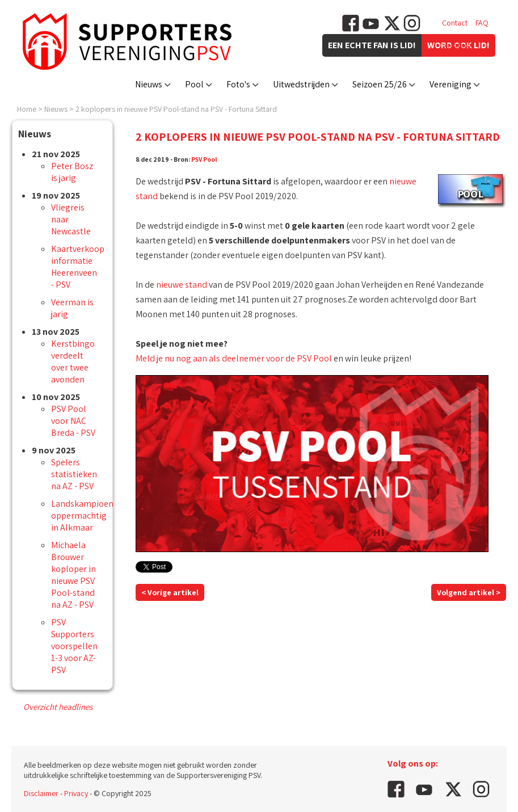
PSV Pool (204, 159)
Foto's (238, 84)
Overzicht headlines (58, 707)
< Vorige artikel (170, 592)
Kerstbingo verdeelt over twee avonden (73, 361)
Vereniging (450, 84)
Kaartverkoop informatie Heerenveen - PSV (78, 267)
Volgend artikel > (469, 592)
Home (27, 109)
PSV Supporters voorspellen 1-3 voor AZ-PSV (74, 646)
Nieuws (149, 84)
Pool (194, 84)
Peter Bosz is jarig (72, 172)
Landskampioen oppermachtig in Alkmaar (82, 516)
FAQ (482, 23)
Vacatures (458, 45)
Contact (455, 23)
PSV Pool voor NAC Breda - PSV (73, 421)
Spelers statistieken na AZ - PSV (74, 474)
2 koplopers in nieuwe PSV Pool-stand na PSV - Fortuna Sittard (176, 109)
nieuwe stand (182, 285)
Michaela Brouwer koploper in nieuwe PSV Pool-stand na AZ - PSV (73, 575)
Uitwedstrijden (301, 84)
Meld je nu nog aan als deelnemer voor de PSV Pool (234, 358)
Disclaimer (41, 793)
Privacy (76, 793)
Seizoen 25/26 (380, 84)
